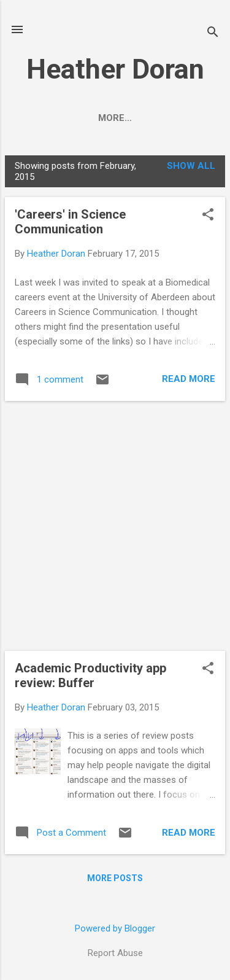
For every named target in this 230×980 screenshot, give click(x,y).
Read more (189, 379)
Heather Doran (115, 69)
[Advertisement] (115, 526)
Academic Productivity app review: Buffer (90, 675)
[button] (208, 216)
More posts (115, 878)
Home (60, 118)
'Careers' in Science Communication (70, 222)
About (112, 118)
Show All (191, 166)
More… (167, 118)
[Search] (213, 33)
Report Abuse (115, 953)
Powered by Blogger (115, 928)
